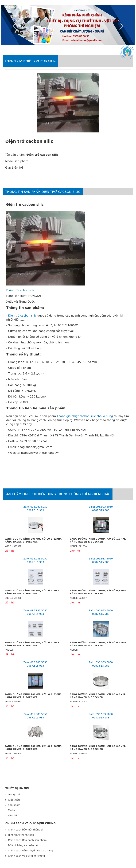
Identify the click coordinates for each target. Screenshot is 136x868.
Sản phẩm (14, 805)
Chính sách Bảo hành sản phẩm (27, 840)
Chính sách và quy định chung (26, 856)
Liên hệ (12, 815)
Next (120, 26)
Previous (16, 26)
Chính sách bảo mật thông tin (26, 830)
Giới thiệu (14, 800)
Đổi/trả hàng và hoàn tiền (24, 845)
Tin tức (12, 810)
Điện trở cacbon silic (20, 290)
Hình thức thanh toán (21, 835)
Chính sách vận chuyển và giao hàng (30, 851)
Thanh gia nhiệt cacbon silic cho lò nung (85, 416)
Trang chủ (14, 795)
